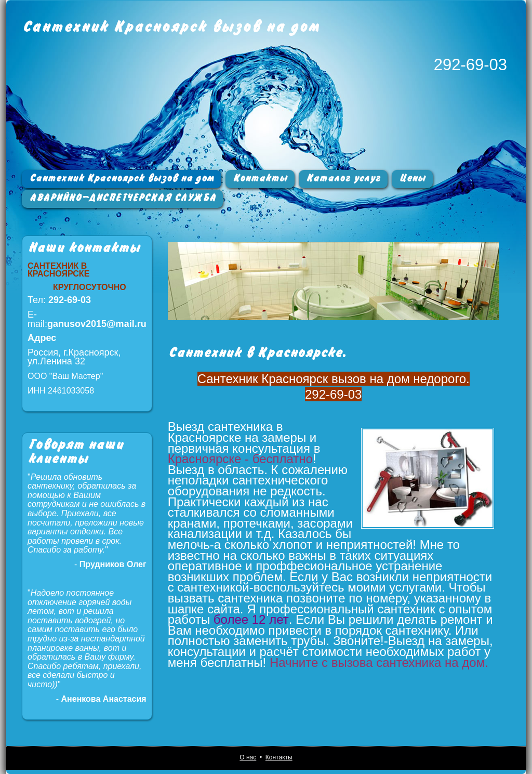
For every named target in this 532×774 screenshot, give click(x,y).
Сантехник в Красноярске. (257, 353)
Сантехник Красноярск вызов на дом (171, 27)
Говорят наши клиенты (75, 452)
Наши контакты (84, 248)
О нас (248, 757)
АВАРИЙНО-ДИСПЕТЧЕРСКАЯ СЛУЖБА (122, 198)
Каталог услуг (343, 178)
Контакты (260, 178)
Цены (412, 178)
